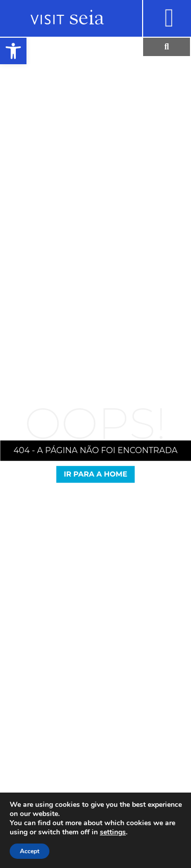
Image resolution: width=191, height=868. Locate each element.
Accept (30, 851)
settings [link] (113, 832)
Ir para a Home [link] (95, 474)
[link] (13, 51)
